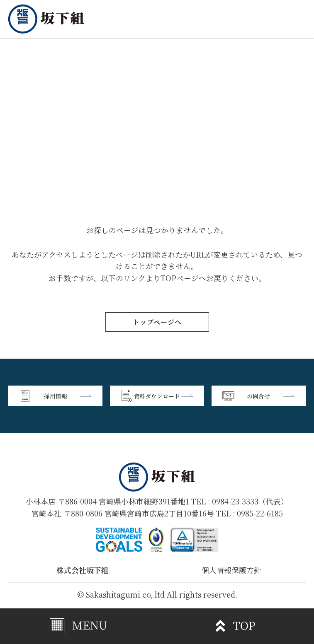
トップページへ (157, 322)
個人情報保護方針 (231, 570)
